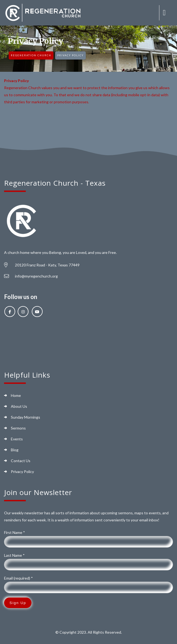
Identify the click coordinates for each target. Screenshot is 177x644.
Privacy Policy (22, 472)
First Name (15, 532)
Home (16, 395)
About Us (19, 406)
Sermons (18, 428)
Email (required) (18, 578)
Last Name (14, 555)
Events (17, 439)
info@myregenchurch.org (36, 276)
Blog (15, 450)
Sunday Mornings (26, 417)
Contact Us (21, 461)
